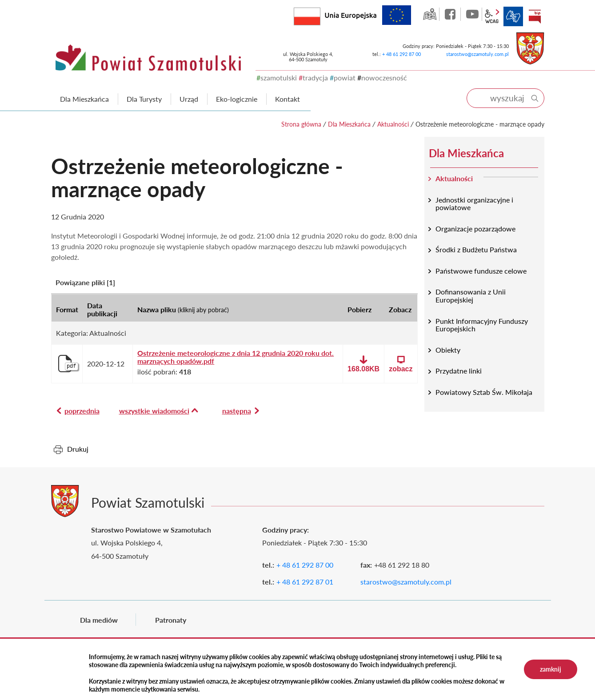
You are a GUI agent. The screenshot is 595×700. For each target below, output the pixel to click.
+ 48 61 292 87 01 (305, 582)
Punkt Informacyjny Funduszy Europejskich (482, 325)
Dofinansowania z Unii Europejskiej (471, 296)
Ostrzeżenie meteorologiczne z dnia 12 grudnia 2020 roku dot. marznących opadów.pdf (236, 357)
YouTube (472, 14)
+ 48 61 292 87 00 (401, 54)
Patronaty (171, 620)
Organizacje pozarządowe (475, 229)
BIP (535, 16)
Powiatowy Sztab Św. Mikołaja (484, 392)
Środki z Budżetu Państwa (476, 249)
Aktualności (393, 124)
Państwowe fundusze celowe (481, 271)
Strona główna (301, 124)
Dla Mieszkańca (349, 124)
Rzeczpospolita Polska (320, 14)
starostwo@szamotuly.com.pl (477, 54)
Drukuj (78, 449)
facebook (451, 14)
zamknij (551, 669)
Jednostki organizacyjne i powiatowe (474, 204)
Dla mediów (99, 620)
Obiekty (448, 350)
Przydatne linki (459, 371)
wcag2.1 (492, 16)
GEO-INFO (430, 14)
